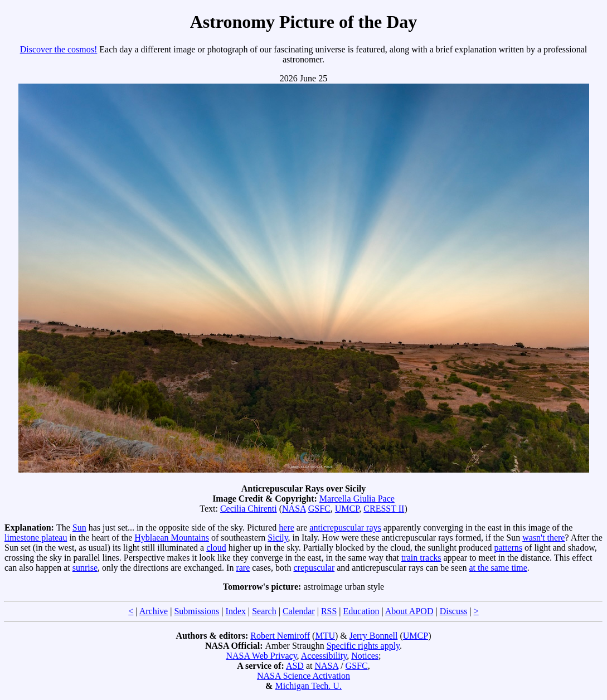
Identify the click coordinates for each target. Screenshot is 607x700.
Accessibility (324, 656)
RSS (329, 611)
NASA (294, 509)
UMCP (347, 509)
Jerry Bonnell (374, 636)
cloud (216, 548)
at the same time (498, 568)
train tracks (421, 558)
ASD (295, 666)
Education (361, 611)
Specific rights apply (363, 646)
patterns (508, 548)
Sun (79, 528)
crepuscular (314, 568)
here (286, 528)
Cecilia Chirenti (249, 509)
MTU (325, 636)
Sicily (278, 538)
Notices (365, 656)
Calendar (299, 611)
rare (243, 568)
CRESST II (384, 509)
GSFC (319, 509)
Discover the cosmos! (59, 49)
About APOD (409, 611)
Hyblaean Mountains (172, 538)
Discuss (454, 611)
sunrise (85, 568)
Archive (154, 611)
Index (236, 611)
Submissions (196, 611)
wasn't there (543, 538)
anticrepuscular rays (345, 528)
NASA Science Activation (303, 676)
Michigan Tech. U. (308, 686)
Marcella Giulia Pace (357, 499)
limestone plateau (36, 538)
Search (264, 611)
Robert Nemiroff (280, 636)
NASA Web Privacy (261, 656)
